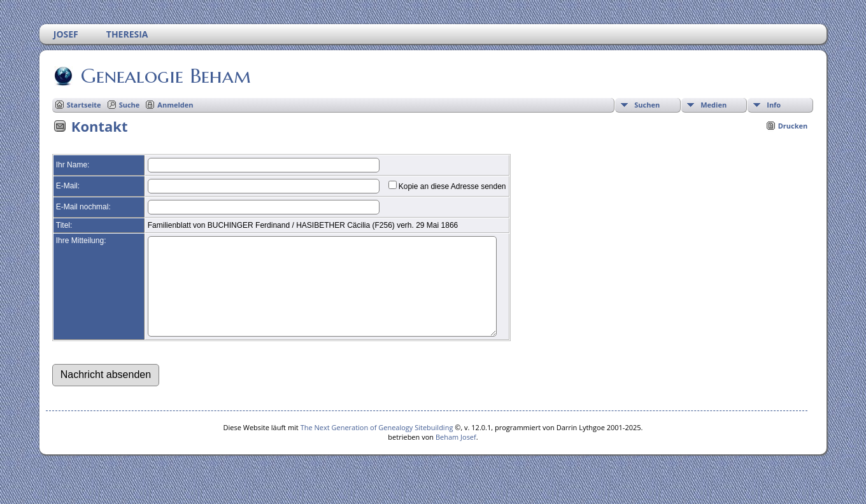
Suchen (647, 105)
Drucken (793, 126)
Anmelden (175, 105)
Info (774, 105)
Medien (713, 105)
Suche (130, 105)
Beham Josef (456, 456)
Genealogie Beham (165, 76)
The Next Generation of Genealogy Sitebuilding (377, 446)
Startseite (84, 105)
